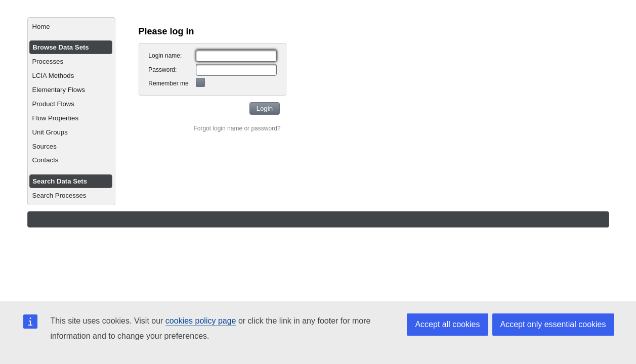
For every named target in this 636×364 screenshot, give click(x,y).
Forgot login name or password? (237, 128)
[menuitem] (71, 27)
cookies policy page (201, 321)
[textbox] (236, 56)
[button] (265, 108)
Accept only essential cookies (553, 324)
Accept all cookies (447, 324)
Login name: (165, 56)
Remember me (168, 83)
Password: (162, 70)
